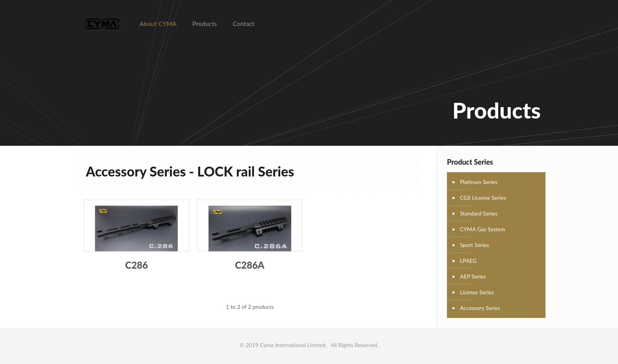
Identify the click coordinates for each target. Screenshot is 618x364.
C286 (137, 265)
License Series (477, 292)
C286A (249, 265)
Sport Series (475, 245)
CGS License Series (483, 198)
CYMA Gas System (483, 229)
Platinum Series (479, 182)
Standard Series (479, 213)
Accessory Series (480, 308)
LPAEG (468, 261)
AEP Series (473, 276)
